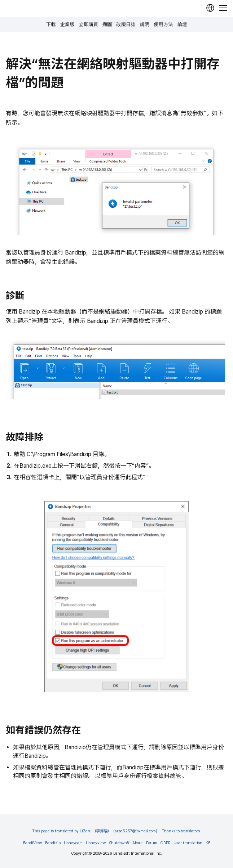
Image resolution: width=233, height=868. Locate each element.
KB (208, 843)
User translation (188, 843)
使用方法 (163, 24)
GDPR (165, 843)
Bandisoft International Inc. (138, 853)
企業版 (67, 24)
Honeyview (96, 843)
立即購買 (88, 24)
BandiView (32, 843)
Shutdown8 (119, 843)
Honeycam (73, 843)
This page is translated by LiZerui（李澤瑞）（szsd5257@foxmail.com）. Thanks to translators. (117, 831)
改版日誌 (126, 24)
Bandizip (53, 843)
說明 (145, 24)
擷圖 (107, 24)
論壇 (182, 24)
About (138, 843)
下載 (51, 24)
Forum (152, 843)
